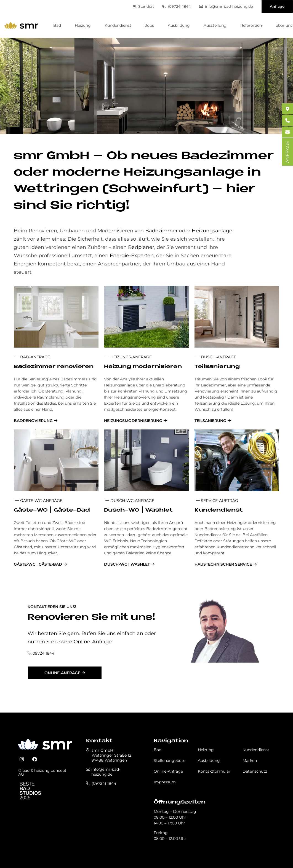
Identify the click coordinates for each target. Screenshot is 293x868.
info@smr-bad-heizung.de (226, 6)
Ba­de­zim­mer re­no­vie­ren (54, 367)
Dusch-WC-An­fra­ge (130, 501)
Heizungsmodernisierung (133, 421)
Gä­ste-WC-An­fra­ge (39, 501)
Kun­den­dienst (219, 510)
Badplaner (141, 247)
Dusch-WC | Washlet (127, 564)
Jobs (150, 25)
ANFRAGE (287, 152)
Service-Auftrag (217, 501)
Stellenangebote (170, 760)
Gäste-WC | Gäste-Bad (38, 564)
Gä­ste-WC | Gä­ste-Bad (52, 510)
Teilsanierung (210, 421)
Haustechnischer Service (223, 564)
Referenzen (251, 25)
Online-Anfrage (62, 673)
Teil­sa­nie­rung (217, 367)
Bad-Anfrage (33, 357)
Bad (57, 25)
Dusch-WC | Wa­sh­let (138, 510)
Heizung (83, 25)
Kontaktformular (214, 771)
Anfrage (277, 6)
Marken (250, 760)
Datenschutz (255, 771)
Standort (144, 6)
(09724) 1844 (177, 6)
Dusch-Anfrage (216, 357)
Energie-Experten (132, 256)
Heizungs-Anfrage (129, 357)
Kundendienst (118, 25)
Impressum (165, 782)
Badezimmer (162, 231)
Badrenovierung (33, 421)
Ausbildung (179, 25)
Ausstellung (215, 25)
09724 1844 (43, 653)
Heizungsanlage (212, 231)
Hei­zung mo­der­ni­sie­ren (143, 367)
